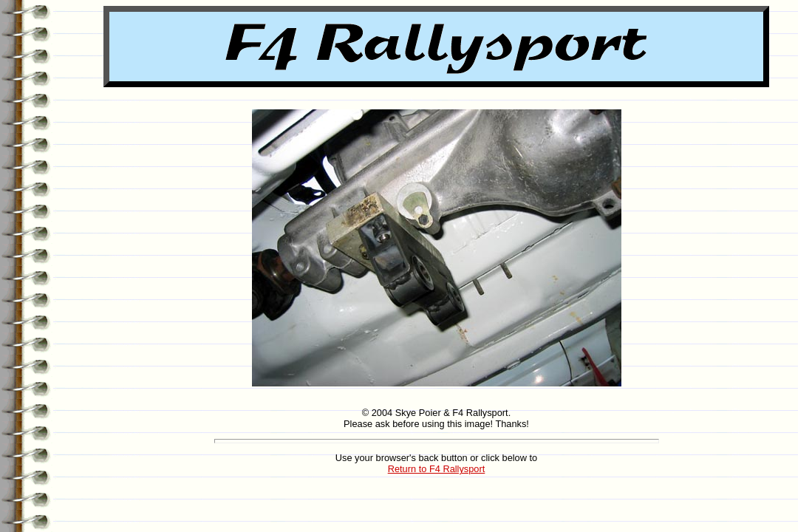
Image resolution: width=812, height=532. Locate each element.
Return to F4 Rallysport (437, 469)
